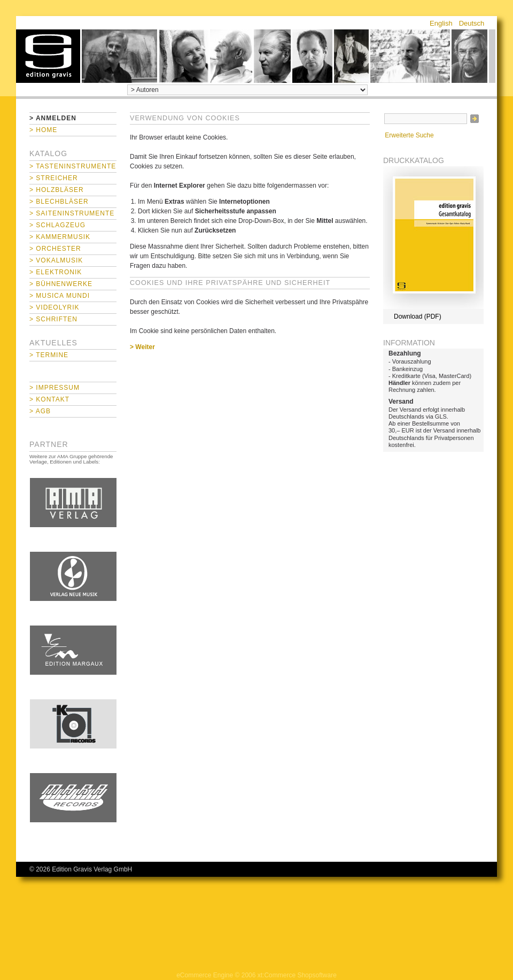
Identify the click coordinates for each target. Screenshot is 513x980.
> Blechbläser (59, 202)
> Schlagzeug (57, 225)
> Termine (49, 355)
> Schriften (53, 319)
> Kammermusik (60, 237)
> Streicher (54, 178)
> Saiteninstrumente (72, 213)
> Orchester (55, 249)
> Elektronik (56, 272)
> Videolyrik (54, 307)
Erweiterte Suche (409, 135)
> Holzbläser (57, 190)
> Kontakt (49, 399)
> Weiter (142, 347)
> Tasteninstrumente (73, 166)
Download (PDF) (418, 317)
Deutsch (472, 23)
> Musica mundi (60, 296)
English (441, 23)
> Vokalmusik (56, 260)
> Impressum (55, 388)
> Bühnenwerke (61, 284)
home (48, 56)
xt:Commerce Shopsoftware (297, 975)
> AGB (40, 411)
